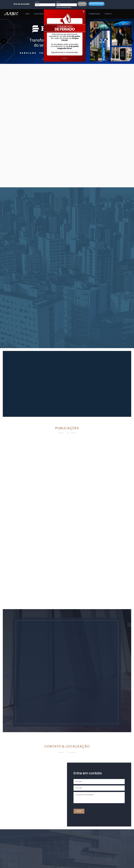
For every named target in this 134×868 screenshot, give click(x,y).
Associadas (39, 14)
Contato (108, 14)
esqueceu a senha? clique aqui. (64, 7)
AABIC (27, 14)
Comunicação (94, 14)
